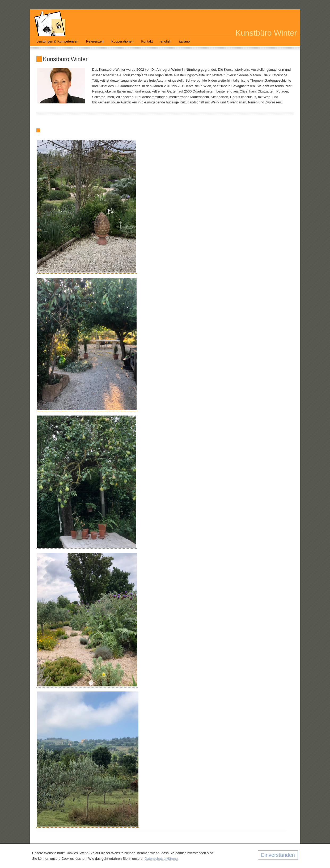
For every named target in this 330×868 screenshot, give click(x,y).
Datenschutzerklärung (161, 859)
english (166, 42)
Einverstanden (278, 855)
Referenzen (95, 42)
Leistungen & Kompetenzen (57, 42)
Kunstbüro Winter (266, 33)
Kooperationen (122, 42)
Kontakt (147, 42)
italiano (185, 42)
